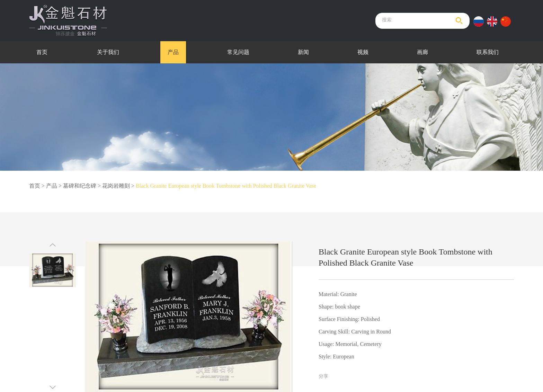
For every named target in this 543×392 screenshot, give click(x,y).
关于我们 (108, 52)
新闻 (303, 52)
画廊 (422, 52)
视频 (363, 52)
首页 (42, 52)
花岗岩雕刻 (116, 186)
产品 (173, 52)
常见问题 (238, 52)
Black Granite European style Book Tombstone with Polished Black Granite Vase (226, 186)
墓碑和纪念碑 (80, 186)
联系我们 (488, 52)
